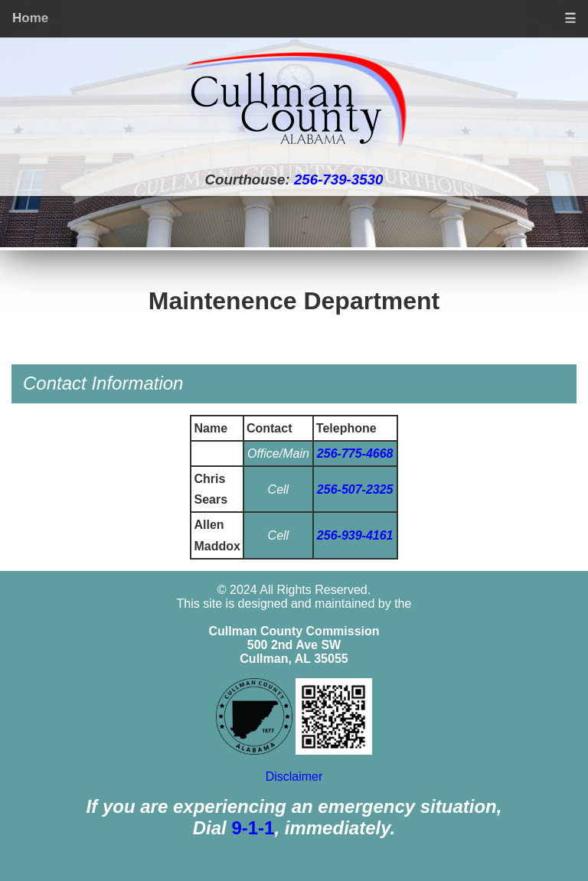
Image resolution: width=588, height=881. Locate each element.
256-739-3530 (338, 179)
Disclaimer (294, 777)
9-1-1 (253, 828)
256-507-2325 (355, 489)
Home (30, 18)
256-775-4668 (355, 454)
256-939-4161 (355, 535)
